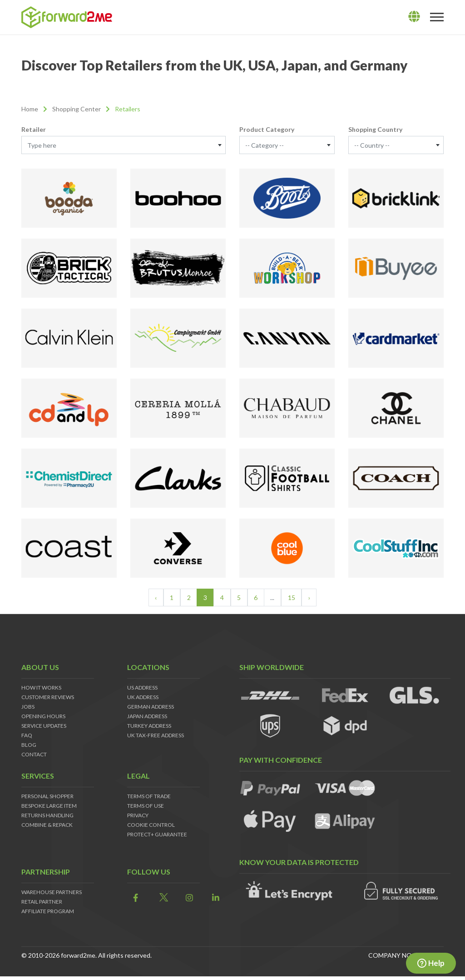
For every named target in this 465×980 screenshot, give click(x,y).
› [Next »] (309, 597)
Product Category (267, 129)
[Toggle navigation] (437, 17)
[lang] (414, 17)
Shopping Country (375, 129)
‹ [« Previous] (156, 597)
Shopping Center (77, 109)
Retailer (34, 129)
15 (292, 597)
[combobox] (124, 145)
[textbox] (124, 145)
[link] (134, 898)
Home (30, 109)
